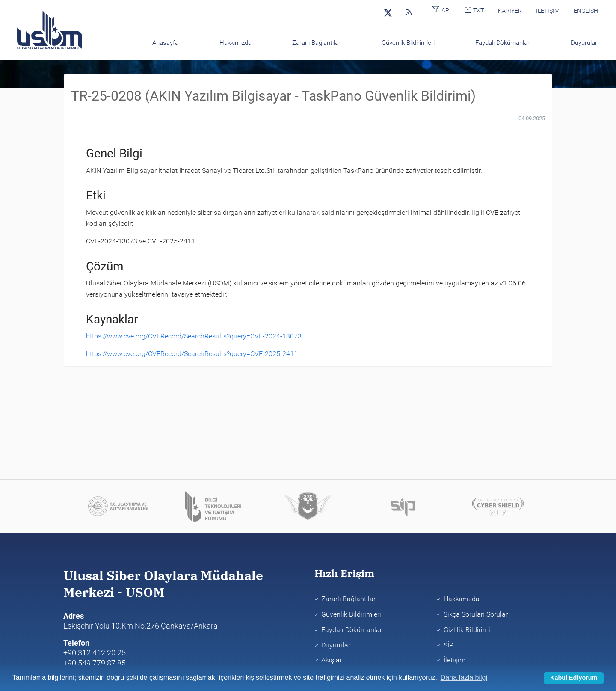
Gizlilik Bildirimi (467, 630)
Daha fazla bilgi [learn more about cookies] (464, 678)
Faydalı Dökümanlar (352, 630)
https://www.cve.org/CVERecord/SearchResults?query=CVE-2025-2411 (192, 354)
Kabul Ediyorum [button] (574, 678)
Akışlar (332, 660)
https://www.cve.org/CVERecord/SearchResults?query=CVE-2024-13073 (194, 336)
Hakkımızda (462, 599)
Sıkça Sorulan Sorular (476, 614)
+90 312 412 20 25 (95, 653)
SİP (449, 645)
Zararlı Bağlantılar (348, 599)
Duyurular (336, 645)
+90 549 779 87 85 (95, 663)
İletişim (455, 660)
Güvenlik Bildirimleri (351, 614)
